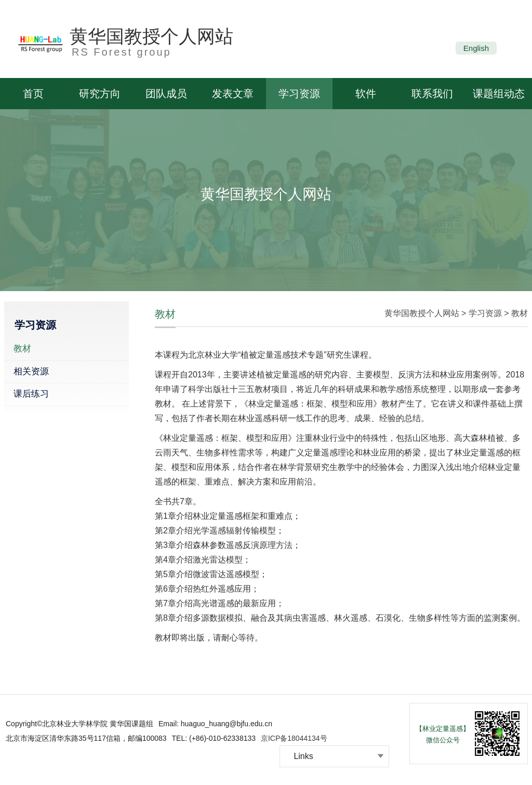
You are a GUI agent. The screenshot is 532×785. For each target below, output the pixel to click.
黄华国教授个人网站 (151, 36)
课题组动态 (499, 94)
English (476, 48)
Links (303, 756)
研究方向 (100, 94)
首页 (33, 94)
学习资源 (299, 94)
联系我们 (432, 94)
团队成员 (166, 94)
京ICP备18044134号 (294, 738)
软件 (366, 94)
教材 (22, 349)
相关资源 (31, 371)
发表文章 (233, 94)
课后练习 (31, 394)
